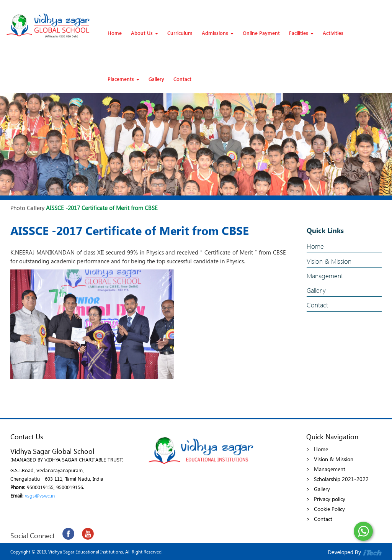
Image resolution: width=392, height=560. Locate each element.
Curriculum (180, 33)
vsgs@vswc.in (40, 495)
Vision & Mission (329, 261)
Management (325, 276)
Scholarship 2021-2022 (341, 479)
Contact (182, 79)
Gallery (156, 79)
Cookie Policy (329, 509)
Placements (123, 79)
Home (115, 33)
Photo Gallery (27, 208)
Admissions (218, 33)
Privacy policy (330, 499)
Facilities (301, 33)
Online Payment (261, 33)
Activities (333, 33)
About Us (145, 33)
